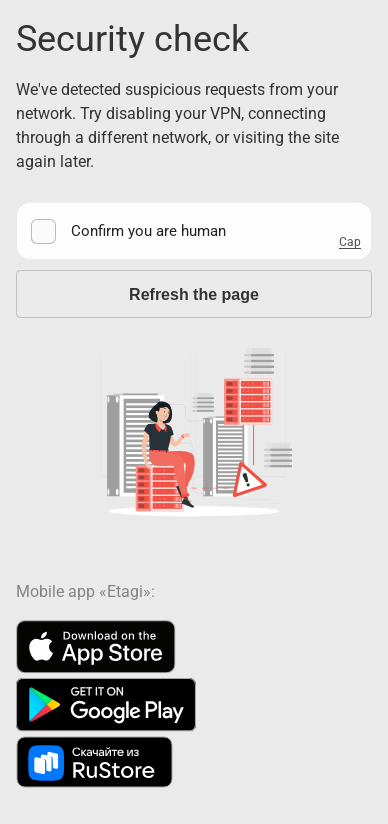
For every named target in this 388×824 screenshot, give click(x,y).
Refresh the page (194, 294)
